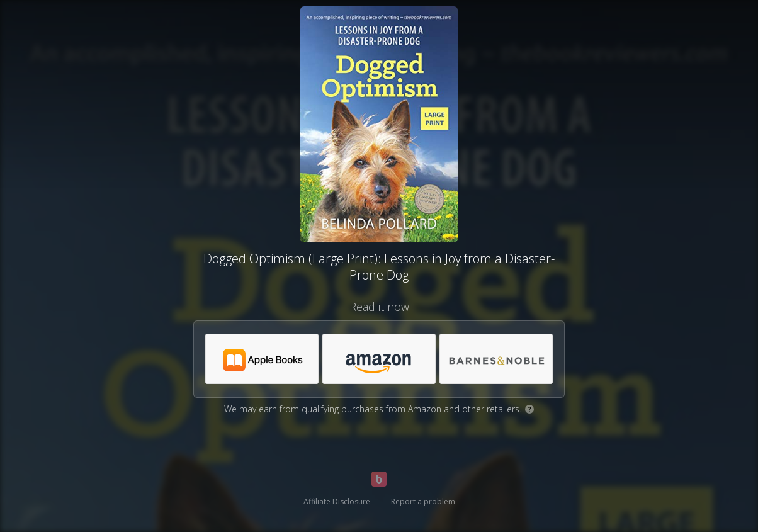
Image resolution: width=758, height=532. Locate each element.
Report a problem (423, 501)
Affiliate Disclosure (337, 501)
